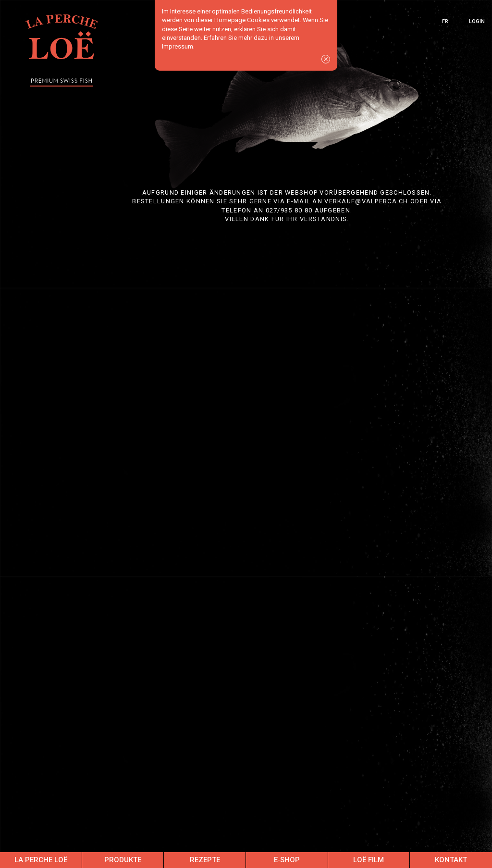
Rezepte (205, 860)
